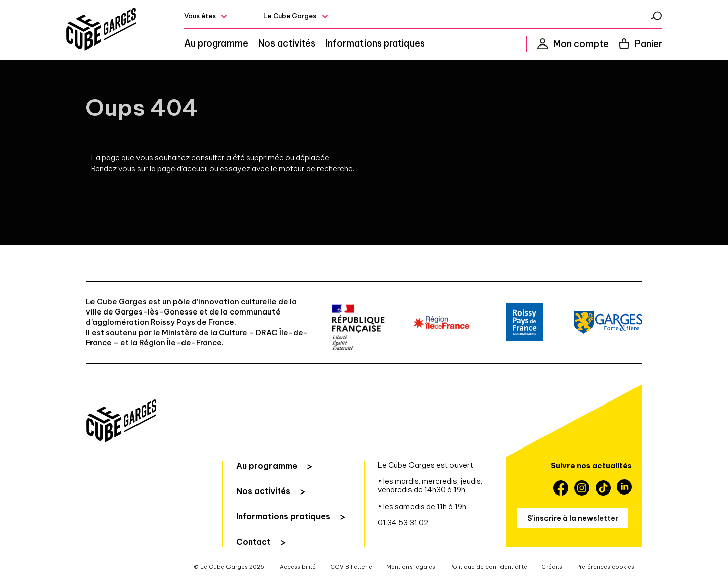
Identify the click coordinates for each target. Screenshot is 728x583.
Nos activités (287, 43)
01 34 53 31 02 (403, 523)
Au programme (216, 43)
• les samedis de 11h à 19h (422, 506)
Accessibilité (298, 567)
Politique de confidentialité (488, 567)
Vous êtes (200, 16)
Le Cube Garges (290, 16)
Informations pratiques (375, 43)
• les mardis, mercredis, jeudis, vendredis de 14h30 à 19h (430, 486)
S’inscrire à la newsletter (573, 518)
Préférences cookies (605, 567)
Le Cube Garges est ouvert (425, 465)
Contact (253, 542)
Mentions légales (411, 567)
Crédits (552, 567)
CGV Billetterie (351, 567)
